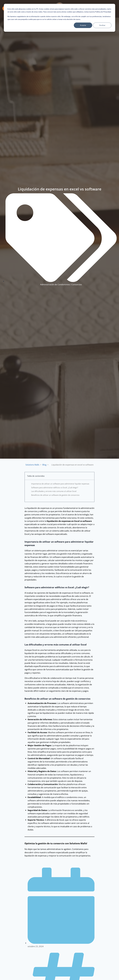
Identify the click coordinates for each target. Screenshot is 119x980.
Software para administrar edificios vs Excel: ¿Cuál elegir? (55, 487)
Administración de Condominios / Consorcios (61, 284)
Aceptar (83, 25)
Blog (44, 465)
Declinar (102, 25)
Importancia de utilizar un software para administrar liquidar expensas (60, 484)
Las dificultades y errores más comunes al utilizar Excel (54, 491)
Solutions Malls (32, 465)
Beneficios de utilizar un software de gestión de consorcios (55, 495)
